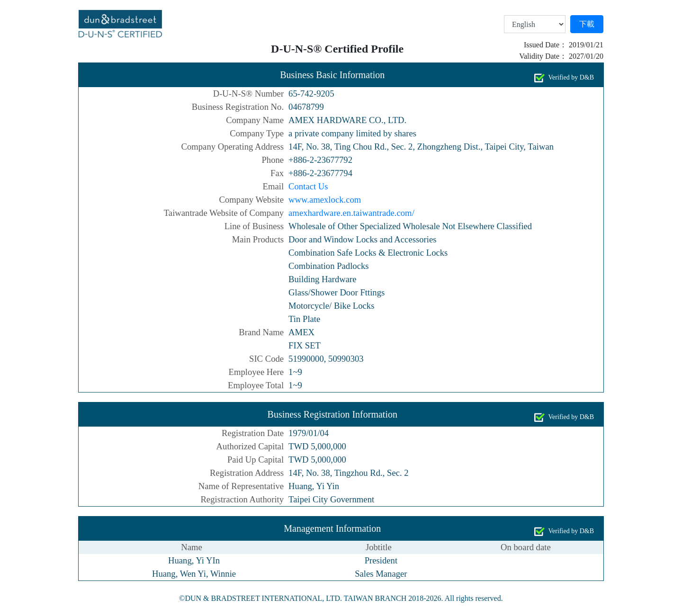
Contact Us (308, 186)
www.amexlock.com (325, 200)
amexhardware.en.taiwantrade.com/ (351, 213)
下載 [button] (587, 24)
